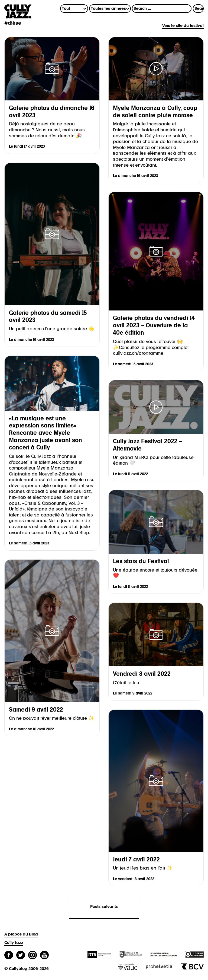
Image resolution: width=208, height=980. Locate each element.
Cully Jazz (14, 943)
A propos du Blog (21, 934)
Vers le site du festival (183, 26)
